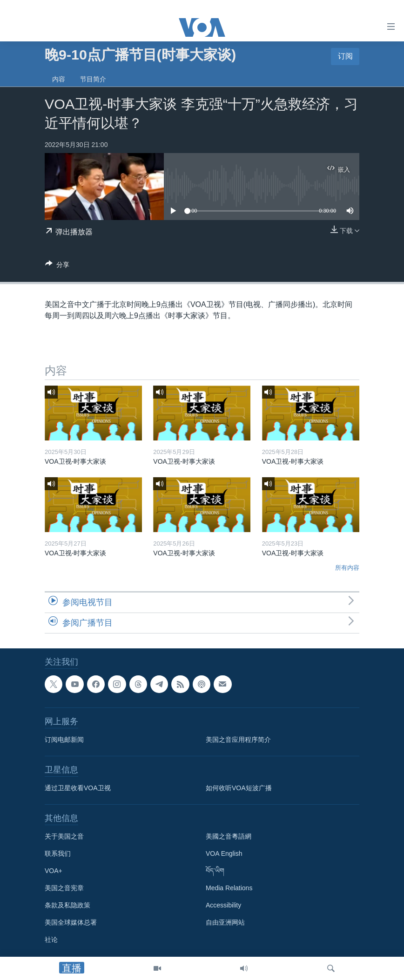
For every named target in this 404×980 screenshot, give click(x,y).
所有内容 (347, 568)
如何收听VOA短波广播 (239, 788)
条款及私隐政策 (67, 905)
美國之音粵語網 (229, 836)
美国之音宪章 (64, 888)
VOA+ (54, 871)
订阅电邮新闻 (64, 740)
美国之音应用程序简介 (238, 740)
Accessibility (223, 905)
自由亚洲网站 (225, 922)
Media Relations (229, 888)
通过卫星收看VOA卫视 (78, 788)
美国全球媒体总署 (71, 922)
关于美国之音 (64, 836)
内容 (59, 79)
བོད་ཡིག (215, 871)
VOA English (224, 853)
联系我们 (58, 853)
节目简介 (93, 79)
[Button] (57, 266)
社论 (51, 940)
